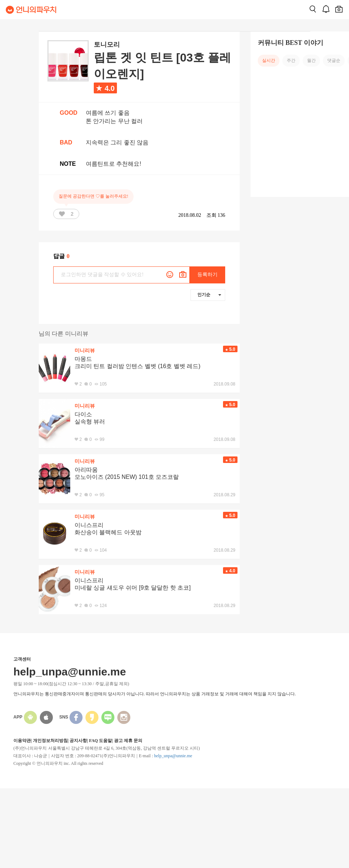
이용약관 (22, 741)
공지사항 (78, 741)
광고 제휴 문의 (128, 741)
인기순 (209, 295)
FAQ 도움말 (100, 741)
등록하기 (207, 275)
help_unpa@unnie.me (173, 756)
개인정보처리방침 (50, 741)
